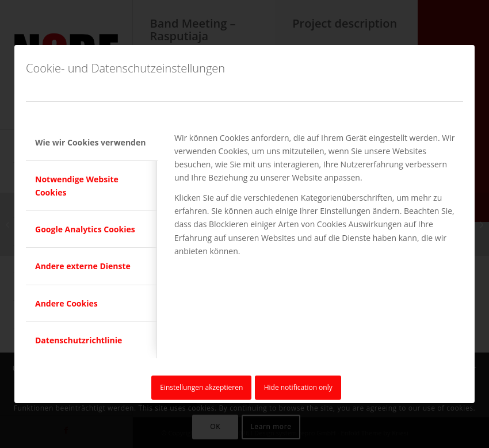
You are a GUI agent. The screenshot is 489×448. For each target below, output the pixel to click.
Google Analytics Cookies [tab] (85, 229)
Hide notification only (298, 387)
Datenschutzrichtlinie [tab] (79, 340)
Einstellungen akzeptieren (201, 387)
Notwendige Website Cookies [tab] (77, 186)
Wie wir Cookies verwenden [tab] (90, 142)
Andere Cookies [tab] (66, 303)
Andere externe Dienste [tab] (83, 266)
